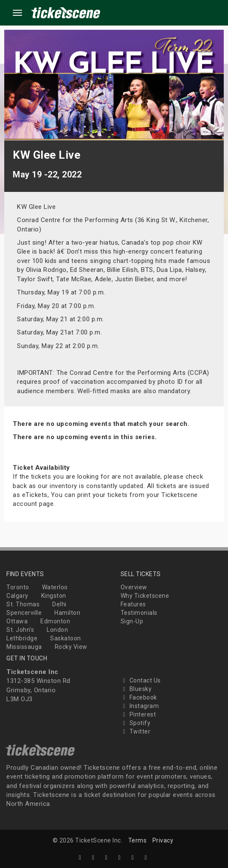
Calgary (17, 596)
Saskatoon (66, 638)
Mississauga (24, 647)
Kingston (54, 596)
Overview (134, 587)
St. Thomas (23, 604)
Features (133, 604)
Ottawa (17, 621)
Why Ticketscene (145, 596)
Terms (138, 840)
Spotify (136, 723)
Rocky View (71, 647)
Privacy (163, 840)
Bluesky (136, 689)
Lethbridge (22, 638)
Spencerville (24, 613)
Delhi (59, 604)
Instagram (140, 706)
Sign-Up (132, 621)
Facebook (139, 697)
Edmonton (55, 621)
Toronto (18, 587)
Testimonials (139, 613)
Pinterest (138, 714)
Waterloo (55, 587)
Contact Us (141, 680)
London (57, 630)
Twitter (136, 731)
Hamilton (67, 613)
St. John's (20, 630)
